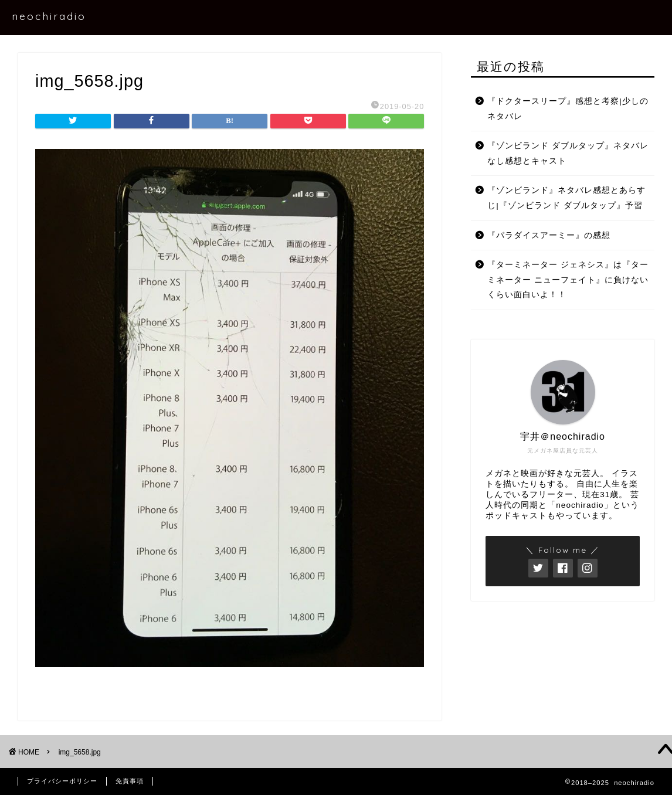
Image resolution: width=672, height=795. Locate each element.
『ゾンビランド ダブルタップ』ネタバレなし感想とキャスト (568, 153)
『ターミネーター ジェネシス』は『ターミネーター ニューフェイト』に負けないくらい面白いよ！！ (568, 280)
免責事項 (130, 781)
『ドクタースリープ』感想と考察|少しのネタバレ (568, 109)
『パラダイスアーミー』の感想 (549, 235)
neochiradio (49, 16)
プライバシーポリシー (62, 781)
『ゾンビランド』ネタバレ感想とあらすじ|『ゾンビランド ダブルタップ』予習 (566, 198)
